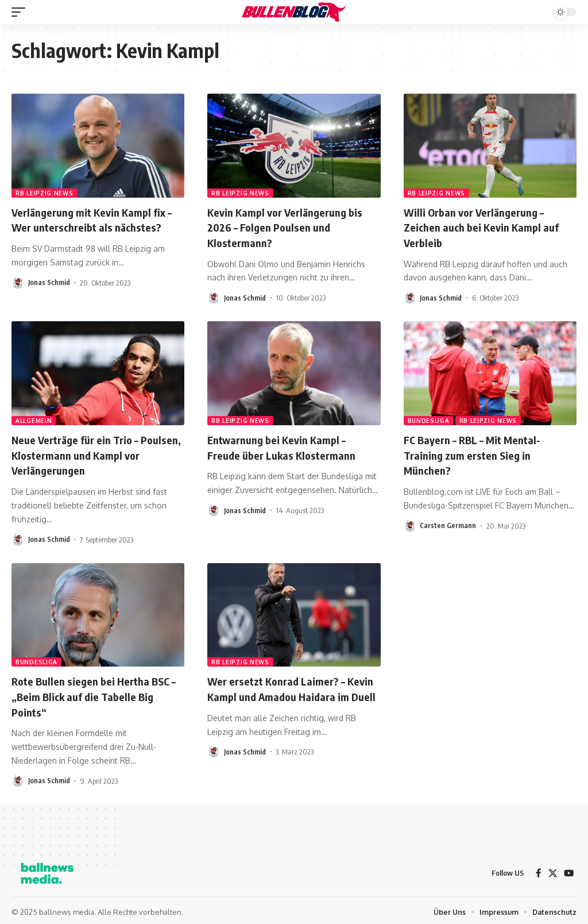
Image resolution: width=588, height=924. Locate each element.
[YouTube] (568, 870)
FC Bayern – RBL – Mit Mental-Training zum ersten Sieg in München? (477, 453)
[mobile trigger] (21, 12)
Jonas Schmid (49, 282)
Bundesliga (429, 419)
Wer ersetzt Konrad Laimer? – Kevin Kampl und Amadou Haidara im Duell (291, 693)
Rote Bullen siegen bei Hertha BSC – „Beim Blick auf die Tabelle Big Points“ (95, 693)
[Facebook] (537, 870)
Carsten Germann (448, 523)
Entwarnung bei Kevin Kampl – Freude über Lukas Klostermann (286, 446)
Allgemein (34, 419)
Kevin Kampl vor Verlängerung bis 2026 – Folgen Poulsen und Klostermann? (291, 227)
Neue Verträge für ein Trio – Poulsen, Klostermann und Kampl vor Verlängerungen (93, 453)
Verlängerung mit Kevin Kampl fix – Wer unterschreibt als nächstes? (97, 219)
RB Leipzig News (45, 193)
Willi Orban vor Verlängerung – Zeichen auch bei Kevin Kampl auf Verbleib (486, 227)
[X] (552, 870)
